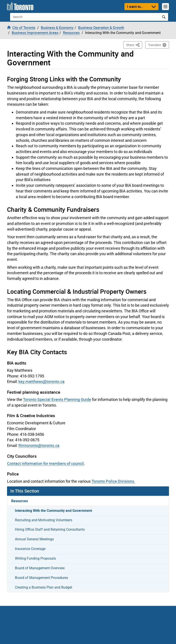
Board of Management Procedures (41, 578)
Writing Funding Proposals (35, 558)
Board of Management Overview (40, 568)
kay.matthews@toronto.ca (41, 381)
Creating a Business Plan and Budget (44, 587)
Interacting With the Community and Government (53, 511)
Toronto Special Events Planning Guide (57, 399)
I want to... (135, 7)
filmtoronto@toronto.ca (39, 445)
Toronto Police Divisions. (113, 481)
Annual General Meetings (34, 539)
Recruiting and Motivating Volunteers (44, 520)
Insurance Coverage (30, 549)
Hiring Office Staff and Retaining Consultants (50, 529)
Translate (154, 45)
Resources (20, 501)
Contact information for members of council (45, 463)
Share (134, 45)
